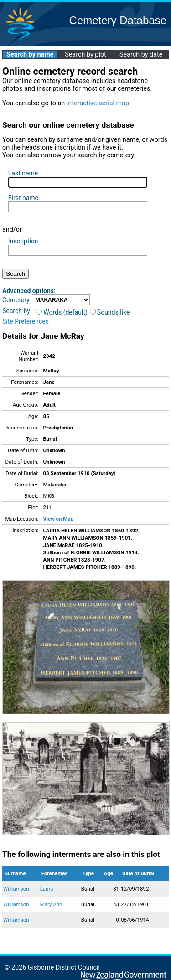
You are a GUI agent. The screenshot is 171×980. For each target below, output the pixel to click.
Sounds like (110, 312)
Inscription (23, 241)
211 (47, 507)
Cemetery (16, 300)
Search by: (17, 311)
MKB (49, 496)
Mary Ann (51, 904)
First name (23, 198)
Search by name (30, 54)
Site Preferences (26, 321)
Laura (47, 889)
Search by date (141, 54)
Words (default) (62, 312)
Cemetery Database (118, 20)
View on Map (58, 519)
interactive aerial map (98, 103)
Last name (23, 173)
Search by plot (85, 54)
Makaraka (54, 485)
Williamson (16, 889)
